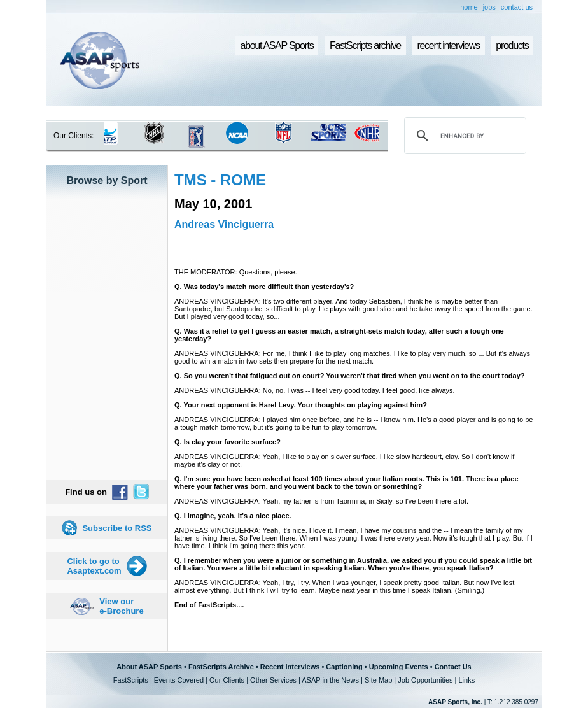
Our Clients (227, 680)
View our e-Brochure (121, 606)
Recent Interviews (290, 667)
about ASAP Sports (277, 46)
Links (466, 680)
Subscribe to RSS (117, 528)
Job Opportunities (425, 680)
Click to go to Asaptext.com (94, 566)
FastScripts (131, 680)
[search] (463, 136)
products (512, 46)
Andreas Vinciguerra (224, 224)
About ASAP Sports (149, 667)
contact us (517, 7)
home (469, 7)
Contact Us (453, 667)
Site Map (378, 680)
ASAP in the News (330, 680)
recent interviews (448, 46)
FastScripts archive (365, 46)
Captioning (344, 667)
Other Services (273, 680)
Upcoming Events (399, 667)
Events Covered (179, 680)
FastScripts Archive (221, 667)
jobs (489, 7)
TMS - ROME (220, 180)
